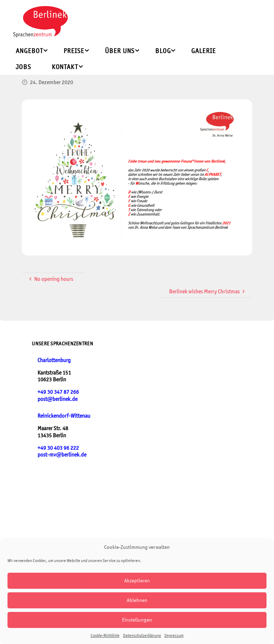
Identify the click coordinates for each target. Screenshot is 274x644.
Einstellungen (137, 620)
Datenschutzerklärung (142, 635)
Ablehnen (137, 600)
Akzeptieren (137, 580)
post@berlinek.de (57, 399)
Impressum (174, 635)
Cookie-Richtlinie (105, 635)
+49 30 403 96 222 (58, 448)
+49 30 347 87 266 (58, 392)
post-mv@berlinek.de (62, 455)
